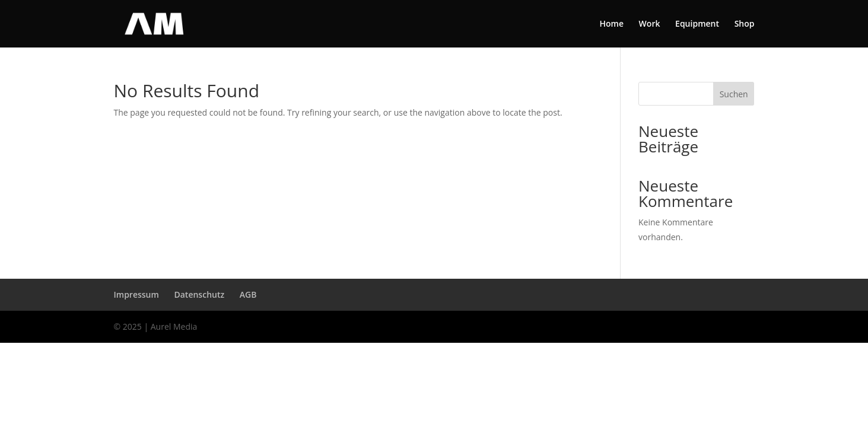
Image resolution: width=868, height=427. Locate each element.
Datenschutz (199, 294)
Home (611, 24)
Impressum (136, 294)
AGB (248, 294)
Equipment (697, 24)
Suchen (734, 94)
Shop (745, 24)
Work (650, 24)
